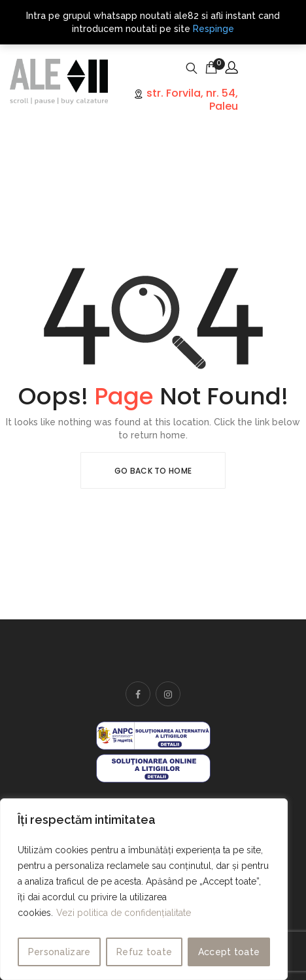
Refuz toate (144, 952)
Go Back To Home (153, 471)
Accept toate (229, 952)
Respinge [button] (213, 29)
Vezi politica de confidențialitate (124, 913)
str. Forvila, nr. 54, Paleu (191, 99)
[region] (144, 889)
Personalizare (59, 952)
